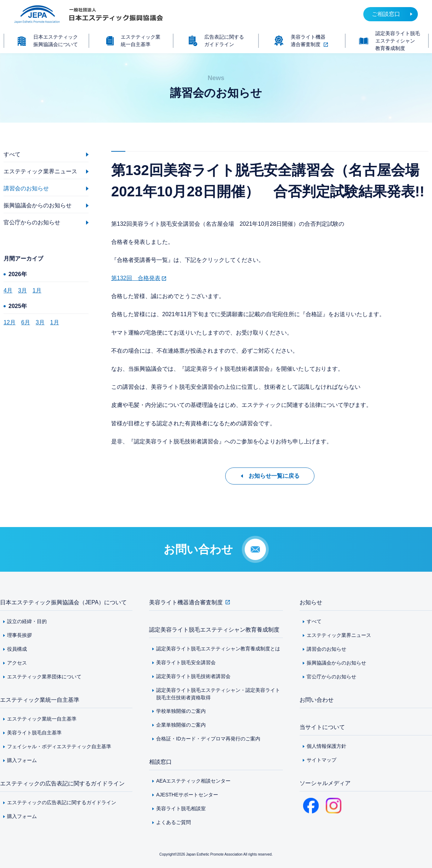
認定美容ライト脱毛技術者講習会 (193, 676)
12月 (10, 322)
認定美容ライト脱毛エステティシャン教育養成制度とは (218, 649)
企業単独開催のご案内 (181, 725)
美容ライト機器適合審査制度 (186, 602)
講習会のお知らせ (326, 649)
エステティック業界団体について (44, 677)
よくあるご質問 (174, 822)
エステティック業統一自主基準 (40, 700)
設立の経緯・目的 (27, 621)
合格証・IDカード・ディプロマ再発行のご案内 (208, 739)
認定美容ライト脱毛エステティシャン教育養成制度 (214, 630)
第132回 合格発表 (136, 278)
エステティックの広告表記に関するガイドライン (62, 783)
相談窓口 (160, 762)
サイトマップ (322, 760)
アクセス (17, 663)
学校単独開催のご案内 (181, 711)
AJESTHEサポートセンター (187, 795)
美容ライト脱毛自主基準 (34, 733)
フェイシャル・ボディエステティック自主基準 (59, 746)
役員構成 (17, 649)
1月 (37, 290)
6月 (26, 322)
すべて (314, 621)
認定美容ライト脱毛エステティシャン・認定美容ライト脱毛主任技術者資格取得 (218, 694)
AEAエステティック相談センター (193, 781)
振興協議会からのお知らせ (336, 663)
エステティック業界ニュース (339, 635)
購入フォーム (22, 760)
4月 (8, 290)
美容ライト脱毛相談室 (181, 808)
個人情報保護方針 (326, 746)
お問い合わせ (317, 700)
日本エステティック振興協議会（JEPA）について (64, 602)
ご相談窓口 (386, 14)
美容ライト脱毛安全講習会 (186, 662)
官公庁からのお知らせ (331, 677)
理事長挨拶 (19, 635)
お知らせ (311, 602)
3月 (22, 290)
